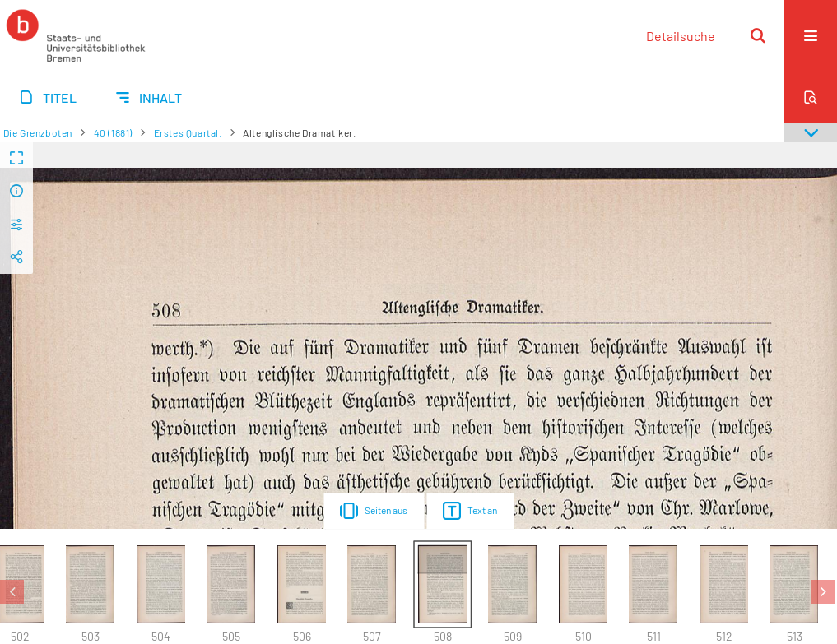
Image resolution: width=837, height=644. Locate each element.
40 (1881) (113, 132)
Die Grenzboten (38, 132)
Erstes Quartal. (188, 132)
